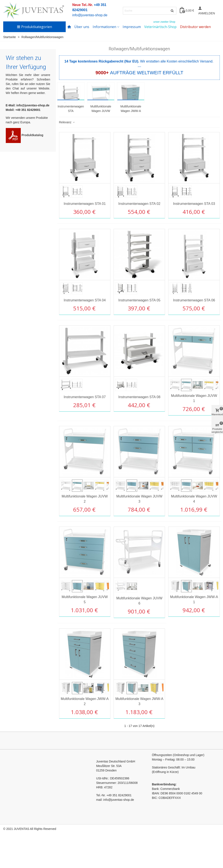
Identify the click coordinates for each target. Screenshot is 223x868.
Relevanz (67, 122)
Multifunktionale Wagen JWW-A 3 (139, 701)
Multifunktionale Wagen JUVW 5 (85, 599)
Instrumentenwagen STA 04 (85, 300)
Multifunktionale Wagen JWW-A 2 (85, 701)
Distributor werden (195, 27)
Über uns (82, 27)
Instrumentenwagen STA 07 (85, 397)
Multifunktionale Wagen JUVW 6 (139, 601)
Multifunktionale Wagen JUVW (101, 109)
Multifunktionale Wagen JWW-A (131, 109)
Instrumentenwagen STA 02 (139, 204)
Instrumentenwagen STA (71, 109)
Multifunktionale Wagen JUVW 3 (139, 499)
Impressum (132, 27)
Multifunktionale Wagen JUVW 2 (85, 499)
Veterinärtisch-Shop (160, 25)
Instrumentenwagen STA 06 (194, 300)
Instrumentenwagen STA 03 (194, 204)
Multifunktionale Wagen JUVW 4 (194, 499)
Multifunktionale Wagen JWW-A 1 (194, 599)
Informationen (104, 27)
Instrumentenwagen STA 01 (85, 204)
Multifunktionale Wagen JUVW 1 (194, 398)
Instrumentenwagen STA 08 (139, 397)
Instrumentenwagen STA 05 (139, 300)
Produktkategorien (34, 27)
